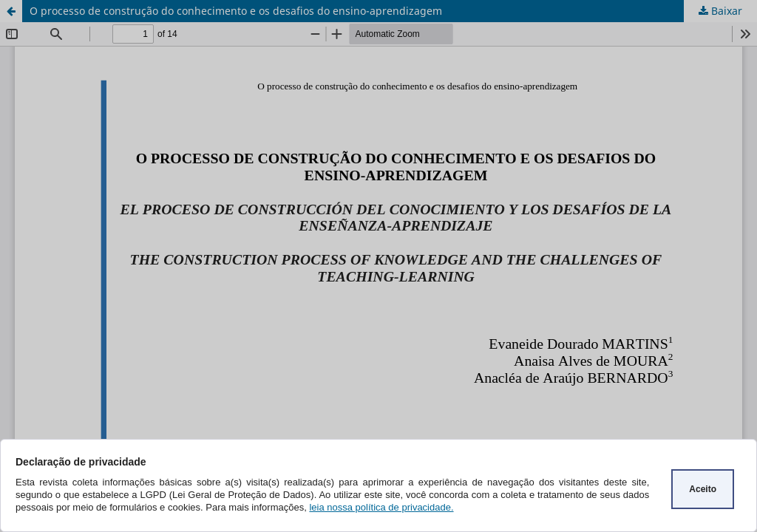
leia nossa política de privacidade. (381, 507)
